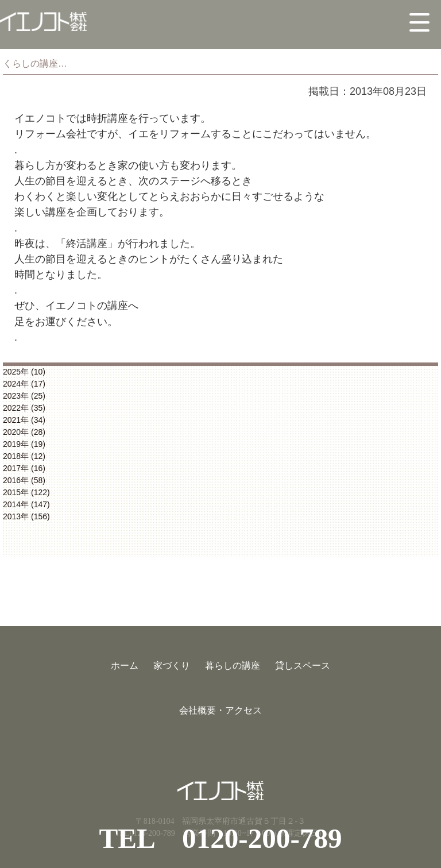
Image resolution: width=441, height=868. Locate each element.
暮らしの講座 (233, 666)
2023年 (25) (24, 396)
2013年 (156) (26, 516)
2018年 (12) (24, 456)
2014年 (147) (26, 504)
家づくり (172, 666)
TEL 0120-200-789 (220, 838)
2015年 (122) (26, 492)
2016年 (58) (24, 480)
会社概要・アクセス (220, 710)
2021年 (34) (24, 420)
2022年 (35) (24, 408)
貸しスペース (303, 666)
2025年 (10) (24, 372)
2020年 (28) (24, 432)
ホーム (125, 666)
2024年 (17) (24, 384)
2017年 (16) (24, 468)
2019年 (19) (24, 444)
